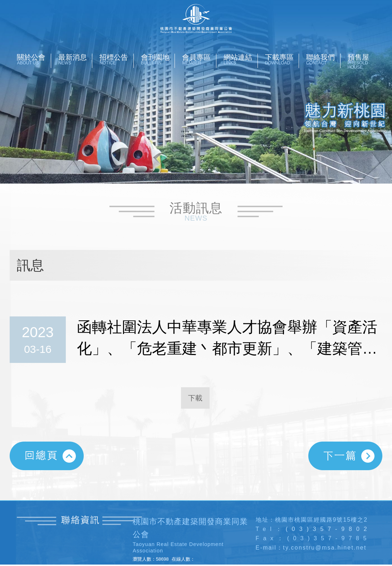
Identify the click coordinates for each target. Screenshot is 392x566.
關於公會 (34, 59)
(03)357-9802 (329, 529)
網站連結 (241, 59)
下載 (195, 398)
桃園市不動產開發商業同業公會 (196, 19)
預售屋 (365, 61)
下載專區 (282, 59)
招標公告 (116, 59)
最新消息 (75, 59)
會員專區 (199, 59)
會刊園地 (158, 59)
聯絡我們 (323, 59)
